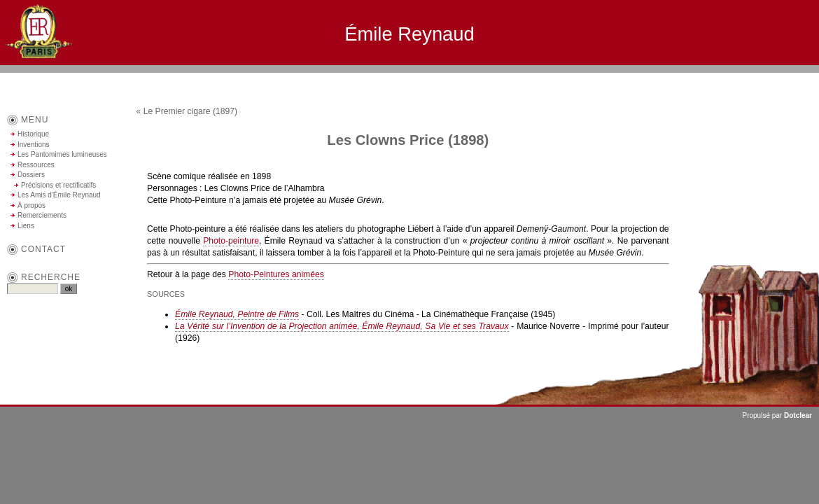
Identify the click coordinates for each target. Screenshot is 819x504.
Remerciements (42, 215)
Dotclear (798, 415)
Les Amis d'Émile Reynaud (59, 195)
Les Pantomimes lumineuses (62, 154)
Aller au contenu (665, 79)
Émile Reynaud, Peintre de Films (237, 314)
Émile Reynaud (409, 34)
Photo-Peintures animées (276, 274)
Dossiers (31, 175)
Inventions (34, 145)
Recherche (51, 277)
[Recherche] (33, 289)
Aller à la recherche (777, 79)
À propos (31, 205)
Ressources (36, 165)
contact (43, 249)
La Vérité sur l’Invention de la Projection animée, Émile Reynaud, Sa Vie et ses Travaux (342, 326)
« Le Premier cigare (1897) (187, 111)
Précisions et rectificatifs (58, 185)
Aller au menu (718, 79)
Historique (33, 134)
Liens (26, 226)
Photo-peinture (231, 241)
